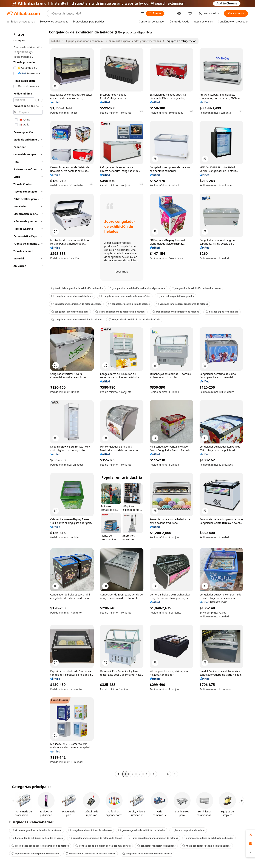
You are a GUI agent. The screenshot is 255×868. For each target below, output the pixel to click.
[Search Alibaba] (94, 13)
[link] (250, 834)
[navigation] (27, 403)
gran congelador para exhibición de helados (153, 838)
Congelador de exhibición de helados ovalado (76, 304)
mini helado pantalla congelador (175, 296)
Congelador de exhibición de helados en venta (37, 838)
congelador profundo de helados (70, 312)
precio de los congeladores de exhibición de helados (40, 846)
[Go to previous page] (118, 774)
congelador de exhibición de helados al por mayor (138, 288)
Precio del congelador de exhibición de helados (77, 288)
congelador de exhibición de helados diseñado (134, 320)
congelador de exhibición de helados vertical (147, 854)
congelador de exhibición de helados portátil (90, 854)
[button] (142, 13)
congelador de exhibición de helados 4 (90, 830)
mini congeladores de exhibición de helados (209, 838)
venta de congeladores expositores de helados (182, 304)
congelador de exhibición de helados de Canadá (96, 838)
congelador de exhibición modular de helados (76, 320)
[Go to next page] (175, 774)
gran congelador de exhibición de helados (175, 312)
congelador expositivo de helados (156, 846)
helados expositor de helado (222, 312)
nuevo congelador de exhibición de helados (206, 846)
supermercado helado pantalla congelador (35, 854)
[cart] (191, 14)
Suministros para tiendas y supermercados (135, 41)
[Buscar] (155, 13)
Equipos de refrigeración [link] (182, 41)
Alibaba (56, 41)
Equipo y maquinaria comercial (85, 41)
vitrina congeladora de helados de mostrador (120, 312)
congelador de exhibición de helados (72, 296)
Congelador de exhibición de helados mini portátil (103, 846)
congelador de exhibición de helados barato (196, 288)
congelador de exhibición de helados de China (125, 296)
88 (168, 774)
